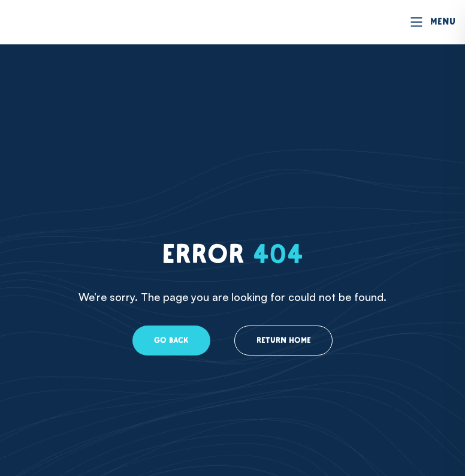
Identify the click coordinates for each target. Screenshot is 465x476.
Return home (285, 341)
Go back (167, 341)
